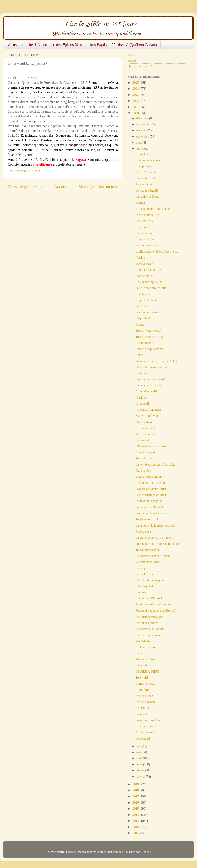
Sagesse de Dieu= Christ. (151, 489)
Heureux (141, 592)
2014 (136, 815)
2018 (136, 790)
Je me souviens (145, 732)
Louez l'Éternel (145, 574)
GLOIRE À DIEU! (147, 671)
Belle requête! (144, 586)
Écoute (140, 325)
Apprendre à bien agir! (150, 270)
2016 (136, 802)
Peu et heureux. (145, 458)
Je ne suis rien (144, 696)
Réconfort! (142, 690)
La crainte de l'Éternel (149, 507)
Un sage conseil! (146, 726)
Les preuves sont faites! (150, 379)
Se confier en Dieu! (148, 562)
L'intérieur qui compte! (150, 349)
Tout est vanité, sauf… (150, 331)
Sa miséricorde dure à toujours (155, 604)
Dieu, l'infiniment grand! (151, 580)
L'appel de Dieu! (146, 239)
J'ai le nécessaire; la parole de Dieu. (158, 361)
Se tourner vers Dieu (148, 720)
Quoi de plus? (144, 264)
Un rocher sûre (145, 154)
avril (140, 758)
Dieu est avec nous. (148, 245)
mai (139, 752)
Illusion (140, 258)
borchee (118, 852)
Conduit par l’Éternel (149, 598)
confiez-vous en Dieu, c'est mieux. (157, 251)
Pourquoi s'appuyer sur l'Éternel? (156, 610)
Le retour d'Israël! (147, 190)
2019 (136, 784)
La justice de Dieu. (147, 197)
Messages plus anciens (98, 187)
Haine (139, 355)
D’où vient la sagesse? (149, 501)
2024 (136, 89)
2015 (136, 809)
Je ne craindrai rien (147, 215)
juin (139, 746)
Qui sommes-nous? (140, 66)
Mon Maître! (144, 641)
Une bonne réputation (149, 282)
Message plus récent (25, 187)
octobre (141, 130)
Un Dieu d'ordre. (146, 647)
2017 (136, 796)
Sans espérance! (145, 184)
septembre (143, 136)
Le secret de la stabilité (150, 629)
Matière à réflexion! (148, 416)
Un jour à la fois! (146, 300)
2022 (136, 101)
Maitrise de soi (145, 434)
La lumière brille (146, 178)
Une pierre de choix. (148, 160)
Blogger (145, 852)
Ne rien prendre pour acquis (153, 209)
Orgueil (140, 203)
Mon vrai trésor (145, 659)
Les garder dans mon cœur (152, 513)
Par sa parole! (144, 233)
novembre (143, 124)
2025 (136, 82)
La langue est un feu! (149, 385)
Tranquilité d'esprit (147, 550)
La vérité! (142, 665)
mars (140, 764)
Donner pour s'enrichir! (150, 477)
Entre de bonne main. (149, 635)
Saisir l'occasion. (146, 172)
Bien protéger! (145, 166)
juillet (140, 149)
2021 (136, 107)
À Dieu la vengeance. (149, 410)
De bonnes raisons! (147, 623)
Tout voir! (142, 678)
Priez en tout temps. (148, 312)
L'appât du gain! (146, 452)
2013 (136, 821)
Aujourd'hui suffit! (147, 391)
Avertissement (144, 276)
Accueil (61, 187)
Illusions (141, 397)
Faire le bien (143, 471)
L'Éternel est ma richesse (151, 446)
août (139, 143)
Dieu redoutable (145, 702)
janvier (141, 776)
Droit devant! (144, 532)
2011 (136, 833)
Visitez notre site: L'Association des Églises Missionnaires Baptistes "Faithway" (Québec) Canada (82, 45)
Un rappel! (142, 404)
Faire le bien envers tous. (151, 288)
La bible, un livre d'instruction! (155, 538)
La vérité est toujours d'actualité (155, 464)
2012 (136, 827)
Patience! (141, 714)
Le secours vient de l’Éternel (153, 556)
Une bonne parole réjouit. (151, 483)
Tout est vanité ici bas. (149, 337)
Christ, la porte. (145, 684)
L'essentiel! (143, 440)
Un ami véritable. (146, 428)
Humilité (141, 373)
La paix (140, 653)
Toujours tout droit (147, 519)
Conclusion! (143, 294)
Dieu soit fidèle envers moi (152, 367)
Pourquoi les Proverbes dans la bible (158, 544)
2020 (136, 113)
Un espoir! (142, 227)
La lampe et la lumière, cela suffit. (157, 525)
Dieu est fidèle (145, 221)
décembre (143, 118)
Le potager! (143, 738)
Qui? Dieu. (142, 306)
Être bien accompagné (149, 617)
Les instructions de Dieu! (151, 495)
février (141, 770)
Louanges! (142, 568)
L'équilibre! (143, 318)
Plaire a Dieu (144, 422)
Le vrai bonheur (145, 343)
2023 (136, 95)
